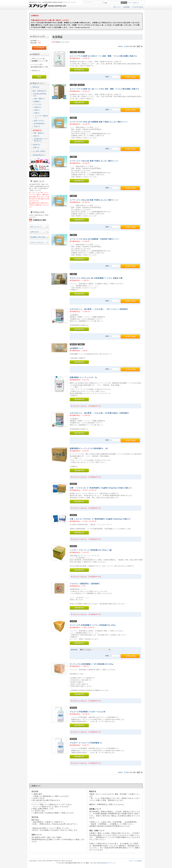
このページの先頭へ (136, 861)
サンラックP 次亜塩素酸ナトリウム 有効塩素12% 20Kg (93, 625)
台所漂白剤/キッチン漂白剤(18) (41, 140)
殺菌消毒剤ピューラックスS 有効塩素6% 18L (89, 448)
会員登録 (127, 7)
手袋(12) (37, 126)
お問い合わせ (35, 232)
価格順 (120, 46)
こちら (36, 193)
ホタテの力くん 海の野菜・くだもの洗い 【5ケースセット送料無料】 (99, 309)
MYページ (117, 7)
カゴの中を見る (138, 7)
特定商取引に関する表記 (38, 237)
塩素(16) (36, 147)
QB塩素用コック (77, 348)
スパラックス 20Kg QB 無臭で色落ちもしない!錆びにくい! (94, 200)
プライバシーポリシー (37, 242)
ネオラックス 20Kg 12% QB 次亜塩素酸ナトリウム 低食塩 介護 (96, 278)
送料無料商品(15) (39, 155)
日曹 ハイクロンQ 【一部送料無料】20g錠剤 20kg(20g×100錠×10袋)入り (101, 488)
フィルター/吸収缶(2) (42, 117)
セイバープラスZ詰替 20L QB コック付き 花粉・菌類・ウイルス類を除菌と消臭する (104, 89)
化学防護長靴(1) (40, 123)
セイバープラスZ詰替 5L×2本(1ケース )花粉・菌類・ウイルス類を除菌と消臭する (103, 56)
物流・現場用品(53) (40, 91)
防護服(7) (37, 101)
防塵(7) (37, 110)
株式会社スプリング (108, 863)
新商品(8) (36, 87)
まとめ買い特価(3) (39, 151)
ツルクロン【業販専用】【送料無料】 (85, 584)
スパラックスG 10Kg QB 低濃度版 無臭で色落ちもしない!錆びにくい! (99, 122)
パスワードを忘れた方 (133, 3)
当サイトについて (36, 227)
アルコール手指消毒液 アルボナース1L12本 (88, 712)
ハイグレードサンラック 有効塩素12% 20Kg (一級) (91, 550)
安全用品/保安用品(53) (40, 95)
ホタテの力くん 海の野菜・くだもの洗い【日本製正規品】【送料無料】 (100, 413)
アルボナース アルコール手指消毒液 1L (86, 743)
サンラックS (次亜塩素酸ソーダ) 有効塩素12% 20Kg (92, 664)
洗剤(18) (36, 136)
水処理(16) (36, 145)
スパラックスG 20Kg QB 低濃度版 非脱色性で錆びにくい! (94, 239)
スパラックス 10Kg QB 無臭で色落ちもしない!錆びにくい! (94, 161)
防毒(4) (37, 113)
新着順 (127, 46)
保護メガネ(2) (39, 121)
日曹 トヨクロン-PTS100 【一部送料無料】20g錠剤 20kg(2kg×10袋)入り (100, 519)
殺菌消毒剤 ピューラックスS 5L (84, 377)
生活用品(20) (37, 130)
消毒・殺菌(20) (39, 99)
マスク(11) (38, 104)
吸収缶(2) (38, 107)
